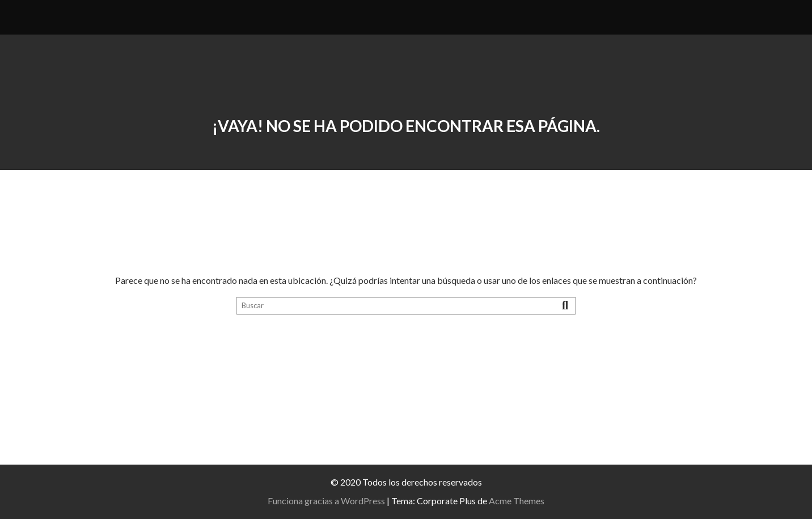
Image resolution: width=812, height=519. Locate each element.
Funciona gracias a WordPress (326, 501)
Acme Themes (517, 501)
